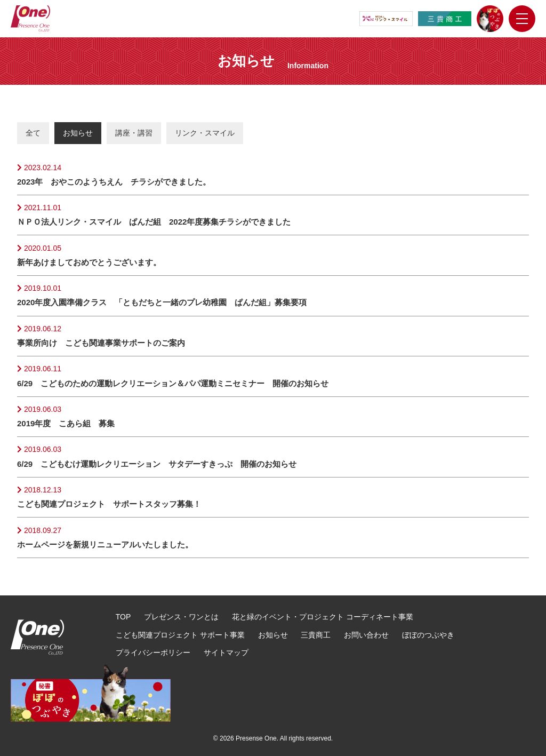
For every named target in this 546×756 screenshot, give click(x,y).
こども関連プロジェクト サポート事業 (180, 635)
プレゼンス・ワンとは (181, 617)
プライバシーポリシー (153, 652)
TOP (123, 617)
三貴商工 (316, 635)
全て (33, 133)
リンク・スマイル (205, 133)
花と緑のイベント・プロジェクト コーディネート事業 (323, 617)
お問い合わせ (366, 635)
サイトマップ (226, 652)
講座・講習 (134, 133)
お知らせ (78, 133)
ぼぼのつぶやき (428, 635)
